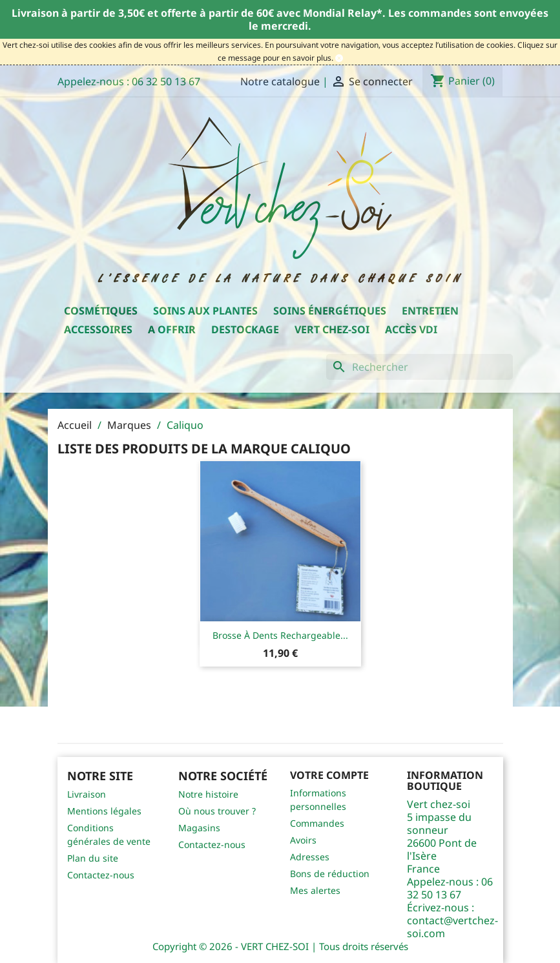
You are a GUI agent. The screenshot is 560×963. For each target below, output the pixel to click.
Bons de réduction (330, 874)
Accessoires (98, 329)
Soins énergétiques (330, 311)
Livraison (87, 794)
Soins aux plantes (205, 311)
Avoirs (303, 840)
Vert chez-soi (332, 329)
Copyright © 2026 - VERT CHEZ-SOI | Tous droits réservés (280, 946)
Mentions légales (104, 811)
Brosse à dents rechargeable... (280, 635)
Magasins (199, 828)
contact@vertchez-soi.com (452, 927)
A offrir (172, 329)
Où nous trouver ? (217, 811)
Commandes (317, 823)
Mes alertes (315, 890)
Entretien (430, 311)
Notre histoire (208, 794)
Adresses (310, 857)
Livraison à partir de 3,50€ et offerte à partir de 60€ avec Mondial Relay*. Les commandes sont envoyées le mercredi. (280, 19)
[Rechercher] (420, 367)
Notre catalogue (280, 81)
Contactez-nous (101, 875)
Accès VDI (411, 329)
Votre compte (329, 775)
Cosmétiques (101, 311)
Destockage (245, 329)
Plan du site (93, 858)
